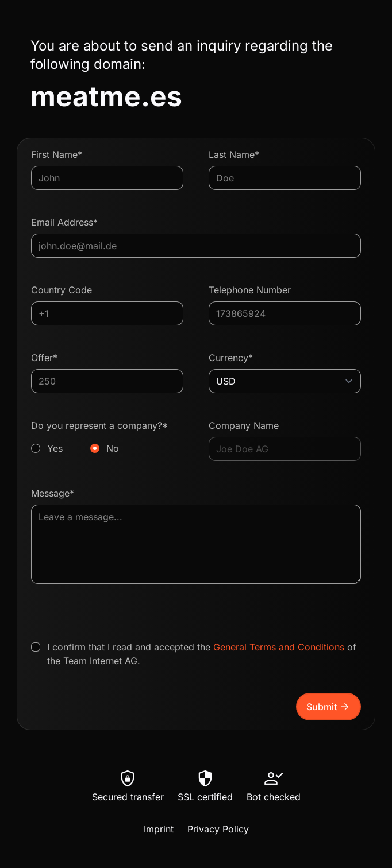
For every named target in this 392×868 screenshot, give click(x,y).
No (113, 448)
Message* (53, 493)
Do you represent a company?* (107, 437)
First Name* (57, 154)
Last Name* (234, 154)
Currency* (231, 358)
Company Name (244, 425)
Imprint (159, 829)
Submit (328, 707)
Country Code (62, 290)
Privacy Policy (218, 829)
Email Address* (64, 222)
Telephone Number (250, 290)
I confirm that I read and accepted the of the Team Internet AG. (202, 654)
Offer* (44, 358)
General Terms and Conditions (279, 647)
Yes (55, 448)
